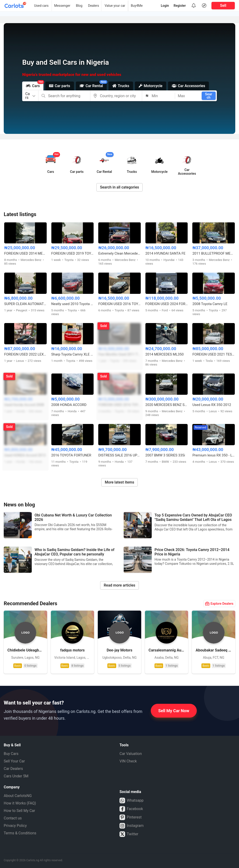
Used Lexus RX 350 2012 (212, 405)
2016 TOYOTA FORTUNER (71, 455)
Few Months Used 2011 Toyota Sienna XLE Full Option (119, 354)
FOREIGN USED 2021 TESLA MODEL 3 (214, 354)
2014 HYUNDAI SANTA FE (165, 253)
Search (209, 96)
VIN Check (128, 761)
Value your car (115, 6)
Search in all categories (119, 187)
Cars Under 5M (16, 776)
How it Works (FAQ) (20, 803)
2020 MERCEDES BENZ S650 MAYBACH (167, 405)
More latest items (119, 482)
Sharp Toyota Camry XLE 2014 (73, 354)
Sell (223, 5)
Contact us (13, 818)
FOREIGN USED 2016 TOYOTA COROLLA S (119, 304)
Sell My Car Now (174, 711)
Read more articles (119, 585)
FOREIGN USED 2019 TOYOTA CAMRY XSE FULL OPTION (73, 253)
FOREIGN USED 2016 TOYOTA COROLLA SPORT (119, 405)
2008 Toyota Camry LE (210, 304)
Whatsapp (132, 800)
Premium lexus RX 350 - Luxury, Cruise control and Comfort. (214, 455)
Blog (79, 6)
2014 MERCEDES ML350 (165, 354)
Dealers (93, 6)
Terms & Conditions (20, 833)
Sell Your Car (14, 761)
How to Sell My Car (19, 811)
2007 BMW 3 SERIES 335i (165, 455)
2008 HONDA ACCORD (69, 405)
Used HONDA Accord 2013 (25, 455)
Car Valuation (131, 754)
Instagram (132, 826)
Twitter (129, 834)
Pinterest (131, 817)
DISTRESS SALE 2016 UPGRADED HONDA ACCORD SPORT (119, 455)
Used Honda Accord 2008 (24, 405)
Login (165, 6)
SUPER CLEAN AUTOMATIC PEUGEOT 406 (25, 304)
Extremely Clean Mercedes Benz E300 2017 (119, 253)
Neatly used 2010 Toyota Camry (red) (73, 304)
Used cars (41, 6)
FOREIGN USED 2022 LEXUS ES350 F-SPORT (25, 354)
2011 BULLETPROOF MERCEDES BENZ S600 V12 (214, 253)
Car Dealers (13, 769)
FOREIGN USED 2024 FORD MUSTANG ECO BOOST (167, 304)
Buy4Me (137, 6)
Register (180, 6)
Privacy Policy (15, 826)
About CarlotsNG (18, 796)
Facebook (131, 809)
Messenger (62, 6)
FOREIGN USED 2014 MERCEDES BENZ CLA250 (25, 253)
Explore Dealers (219, 604)
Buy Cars (11, 754)
